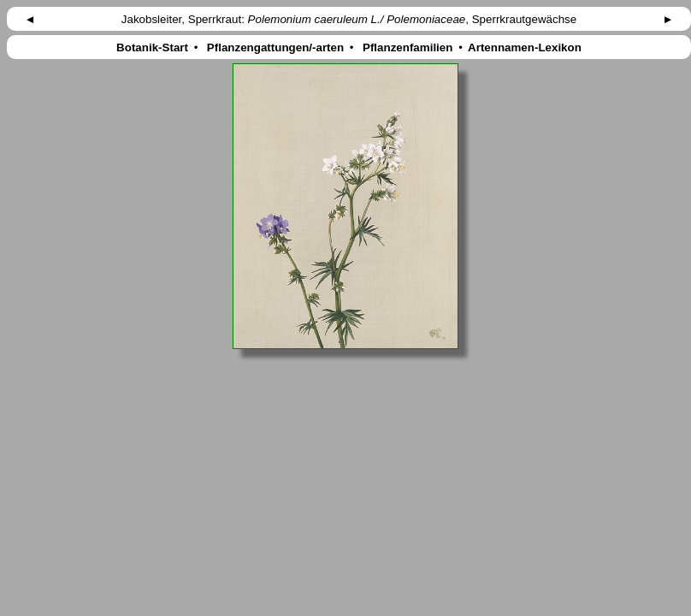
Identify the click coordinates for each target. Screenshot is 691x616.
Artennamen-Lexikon (525, 47)
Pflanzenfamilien (408, 47)
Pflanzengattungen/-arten (275, 47)
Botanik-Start (152, 47)
